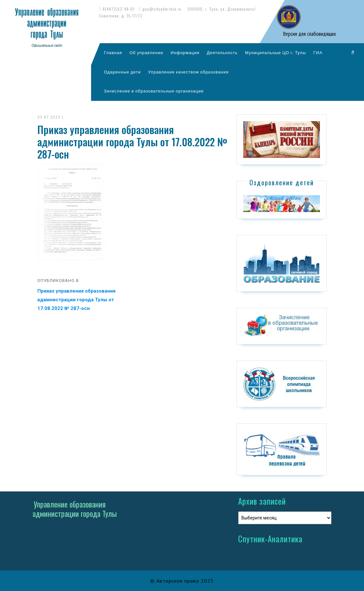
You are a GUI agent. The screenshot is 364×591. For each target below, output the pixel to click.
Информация (185, 53)
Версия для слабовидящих (309, 34)
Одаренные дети (122, 72)
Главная (113, 53)
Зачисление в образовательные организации (154, 91)
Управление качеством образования (188, 72)
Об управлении (146, 53)
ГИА (318, 53)
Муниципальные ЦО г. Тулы (275, 53)
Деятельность (222, 53)
